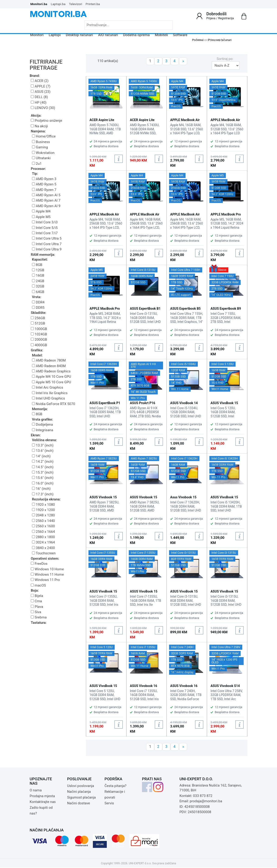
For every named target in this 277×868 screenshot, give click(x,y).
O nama (36, 790)
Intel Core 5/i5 (45, 228)
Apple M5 (41, 217)
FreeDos (39, 564)
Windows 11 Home (47, 575)
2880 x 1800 (43, 537)
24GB (38, 281)
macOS (38, 585)
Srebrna (39, 617)
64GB (38, 292)
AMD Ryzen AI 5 (46, 195)
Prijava (211, 18)
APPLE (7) (41, 86)
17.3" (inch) (43, 494)
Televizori (76, 4)
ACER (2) (40, 81)
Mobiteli (161, 35)
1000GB (39, 329)
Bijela (37, 596)
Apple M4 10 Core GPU (52, 377)
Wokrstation (43, 153)
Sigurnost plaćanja (82, 797)
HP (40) (39, 103)
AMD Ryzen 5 (44, 184)
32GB (38, 286)
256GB (38, 318)
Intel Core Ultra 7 (47, 244)
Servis (109, 803)
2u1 (37, 164)
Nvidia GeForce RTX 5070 (54, 404)
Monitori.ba (39, 4)
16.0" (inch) (43, 483)
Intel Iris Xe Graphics (50, 393)
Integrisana (42, 430)
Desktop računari (79, 35)
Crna (36, 601)
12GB (38, 270)
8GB (37, 265)
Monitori (37, 35)
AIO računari (108, 35)
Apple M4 (41, 211)
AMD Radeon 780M (49, 360)
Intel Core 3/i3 (45, 222)
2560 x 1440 (43, 521)
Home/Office (44, 136)
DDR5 (38, 308)
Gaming (40, 147)
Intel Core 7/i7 (45, 233)
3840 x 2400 (43, 548)
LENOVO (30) (43, 108)
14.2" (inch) (43, 462)
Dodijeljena (42, 425)
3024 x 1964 (43, 542)
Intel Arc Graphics (48, 387)
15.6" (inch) (43, 478)
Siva (36, 612)
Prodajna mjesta (42, 796)
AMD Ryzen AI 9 (46, 206)
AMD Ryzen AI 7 (46, 200)
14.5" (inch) (43, 467)
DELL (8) (39, 97)
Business (41, 142)
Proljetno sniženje (46, 121)
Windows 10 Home (47, 569)
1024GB (39, 334)
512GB (38, 323)
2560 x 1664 (43, 532)
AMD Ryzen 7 (44, 190)
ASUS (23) (41, 92)
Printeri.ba (93, 4)
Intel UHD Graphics (48, 398)
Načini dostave (79, 803)
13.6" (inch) (43, 451)
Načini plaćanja (79, 792)
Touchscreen (44, 553)
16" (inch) (41, 489)
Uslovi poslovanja (81, 786)
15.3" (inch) (43, 472)
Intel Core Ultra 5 (47, 238)
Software (180, 35)
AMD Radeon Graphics (51, 371)
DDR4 (38, 302)
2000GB (39, 340)
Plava (37, 607)
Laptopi (55, 35)
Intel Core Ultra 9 (47, 249)
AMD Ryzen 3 (44, 179)
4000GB (39, 345)
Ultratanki (41, 158)
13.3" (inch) (43, 445)
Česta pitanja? (115, 786)
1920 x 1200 (43, 510)
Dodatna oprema (136, 35)
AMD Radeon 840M (49, 366)
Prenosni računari (220, 40)
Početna (198, 40)
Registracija (226, 18)
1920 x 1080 (43, 505)
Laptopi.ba (58, 4)
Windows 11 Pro (45, 580)
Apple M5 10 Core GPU (52, 382)
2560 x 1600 (43, 526)
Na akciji (39, 126)
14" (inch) (41, 456)
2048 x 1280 (43, 515)
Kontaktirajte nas (43, 802)
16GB (38, 275)
